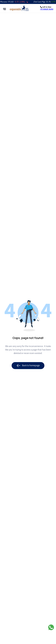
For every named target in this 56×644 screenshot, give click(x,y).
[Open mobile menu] (4, 9)
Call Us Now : (47, 8)
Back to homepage (28, 366)
